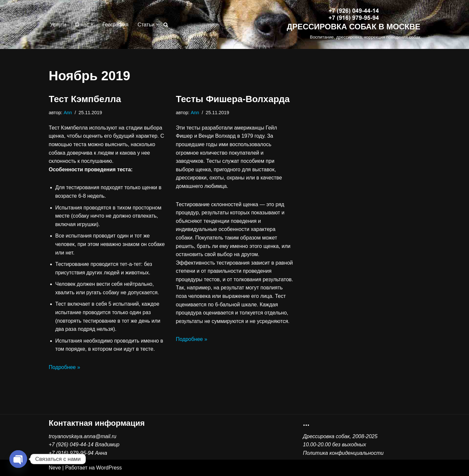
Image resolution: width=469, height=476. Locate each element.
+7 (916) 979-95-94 (71, 453)
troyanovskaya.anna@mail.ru (83, 436)
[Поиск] (166, 25)
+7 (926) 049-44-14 (71, 445)
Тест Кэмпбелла (85, 99)
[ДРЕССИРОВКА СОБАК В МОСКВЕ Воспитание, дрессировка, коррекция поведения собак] (354, 25)
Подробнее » (65, 367)
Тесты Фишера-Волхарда (233, 99)
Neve (55, 468)
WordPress (109, 468)
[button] (92, 24)
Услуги (58, 25)
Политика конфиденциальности (343, 453)
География (115, 25)
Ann (68, 113)
